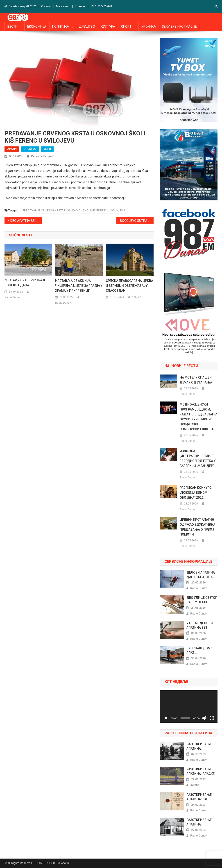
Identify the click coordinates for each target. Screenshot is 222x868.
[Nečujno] (204, 718)
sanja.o (137, 297)
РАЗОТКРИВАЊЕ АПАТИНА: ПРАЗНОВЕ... (199, 747)
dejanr (195, 785)
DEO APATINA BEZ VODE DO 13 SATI (26, 221)
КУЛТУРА (108, 27)
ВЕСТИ (12, 27)
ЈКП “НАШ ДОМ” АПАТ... (199, 650)
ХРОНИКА (149, 27)
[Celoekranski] (212, 718)
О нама (46, 6)
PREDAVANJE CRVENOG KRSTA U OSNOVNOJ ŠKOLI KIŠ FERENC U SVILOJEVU (74, 210)
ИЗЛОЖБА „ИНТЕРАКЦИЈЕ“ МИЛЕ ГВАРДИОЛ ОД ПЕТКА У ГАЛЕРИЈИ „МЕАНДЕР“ (198, 458)
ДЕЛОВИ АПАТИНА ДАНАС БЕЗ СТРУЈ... (202, 575)
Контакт (80, 6)
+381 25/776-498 (101, 6)
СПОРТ (126, 27)
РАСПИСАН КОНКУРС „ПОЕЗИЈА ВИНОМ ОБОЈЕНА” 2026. (196, 493)
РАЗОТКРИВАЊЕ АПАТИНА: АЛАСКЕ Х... (200, 772)
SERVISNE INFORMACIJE (179, 27)
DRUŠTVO (30, 149)
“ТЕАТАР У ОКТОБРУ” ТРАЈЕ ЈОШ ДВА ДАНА (25, 283)
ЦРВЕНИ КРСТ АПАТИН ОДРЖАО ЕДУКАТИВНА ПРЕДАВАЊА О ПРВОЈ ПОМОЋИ (197, 527)
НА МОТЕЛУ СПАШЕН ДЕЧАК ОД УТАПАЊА (196, 380)
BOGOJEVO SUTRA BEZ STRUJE (137, 221)
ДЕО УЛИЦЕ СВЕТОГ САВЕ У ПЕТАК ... (202, 600)
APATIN (12, 149)
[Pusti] (166, 718)
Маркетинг (63, 6)
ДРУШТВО (87, 27)
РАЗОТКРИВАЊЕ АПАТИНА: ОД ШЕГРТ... (199, 797)
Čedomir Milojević (43, 156)
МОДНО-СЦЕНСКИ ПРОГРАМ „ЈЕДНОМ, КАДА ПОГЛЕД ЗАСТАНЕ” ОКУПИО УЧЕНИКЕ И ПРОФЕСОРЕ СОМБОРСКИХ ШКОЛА (198, 417)
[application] (189, 707)
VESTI (47, 149)
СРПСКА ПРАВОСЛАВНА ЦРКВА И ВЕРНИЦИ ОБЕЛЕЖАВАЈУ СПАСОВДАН (129, 286)
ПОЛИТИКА (61, 27)
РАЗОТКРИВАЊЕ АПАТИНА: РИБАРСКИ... (199, 822)
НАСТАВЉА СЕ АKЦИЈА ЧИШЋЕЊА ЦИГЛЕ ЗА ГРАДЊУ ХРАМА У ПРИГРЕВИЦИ (79, 286)
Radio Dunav (12, 297)
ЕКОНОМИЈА (37, 27)
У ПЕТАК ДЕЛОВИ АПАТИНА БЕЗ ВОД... (200, 626)
